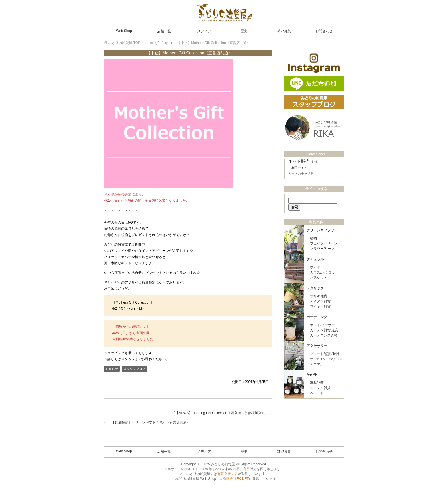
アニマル (317, 364)
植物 (313, 238)
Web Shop (124, 31)
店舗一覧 (164, 31)
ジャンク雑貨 (320, 388)
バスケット (319, 278)
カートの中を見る (301, 173)
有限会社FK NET (236, 479)
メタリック (315, 288)
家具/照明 (317, 383)
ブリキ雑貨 (319, 296)
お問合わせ (324, 31)
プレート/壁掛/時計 (325, 354)
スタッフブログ (134, 369)
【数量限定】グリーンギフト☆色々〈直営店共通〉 (151, 422)
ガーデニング (317, 317)
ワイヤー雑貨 (320, 306)
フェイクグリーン (324, 243)
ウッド (315, 267)
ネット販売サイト (305, 161)
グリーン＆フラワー (322, 230)
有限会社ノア (227, 474)
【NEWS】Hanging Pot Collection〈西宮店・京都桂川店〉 (220, 413)
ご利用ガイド (298, 168)
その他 (312, 375)
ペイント (317, 393)
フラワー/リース (322, 249)
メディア (204, 31)
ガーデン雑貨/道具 (324, 330)
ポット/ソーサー (322, 325)
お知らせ (112, 369)
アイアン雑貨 (320, 301)
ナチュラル (315, 259)
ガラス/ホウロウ (322, 272)
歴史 (244, 31)
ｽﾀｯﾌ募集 (284, 31)
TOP (124, 43)
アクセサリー (317, 346)
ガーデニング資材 (324, 335)
